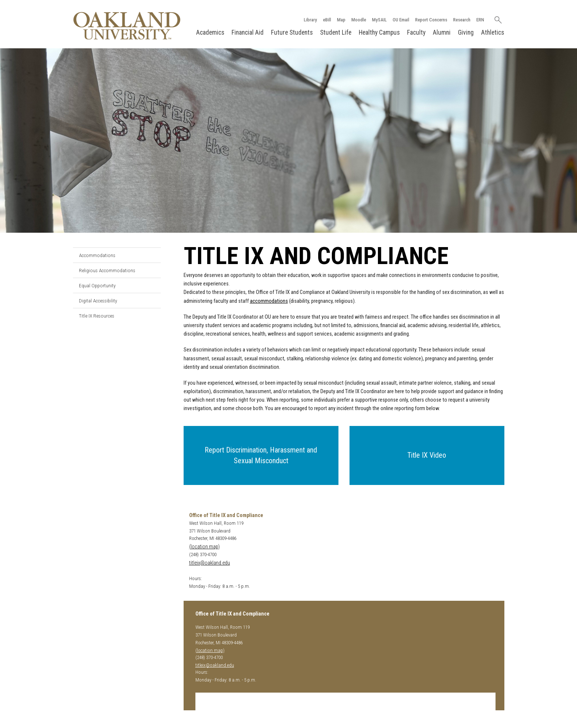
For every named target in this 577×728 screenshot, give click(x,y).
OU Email (401, 20)
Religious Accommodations (107, 270)
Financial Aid (248, 32)
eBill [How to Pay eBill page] (327, 20)
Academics (210, 32)
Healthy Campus (379, 32)
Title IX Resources (97, 316)
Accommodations (97, 255)
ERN (480, 20)
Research (462, 20)
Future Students (292, 32)
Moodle (359, 20)
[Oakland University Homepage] (127, 26)
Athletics (493, 32)
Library (310, 20)
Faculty (416, 32)
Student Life (336, 32)
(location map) (204, 547)
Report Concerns (431, 20)
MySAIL (379, 20)
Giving (466, 32)
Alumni (442, 32)
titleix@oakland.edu (210, 563)
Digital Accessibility (98, 301)
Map (341, 20)
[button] (261, 455)
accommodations (269, 301)
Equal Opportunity (97, 285)
